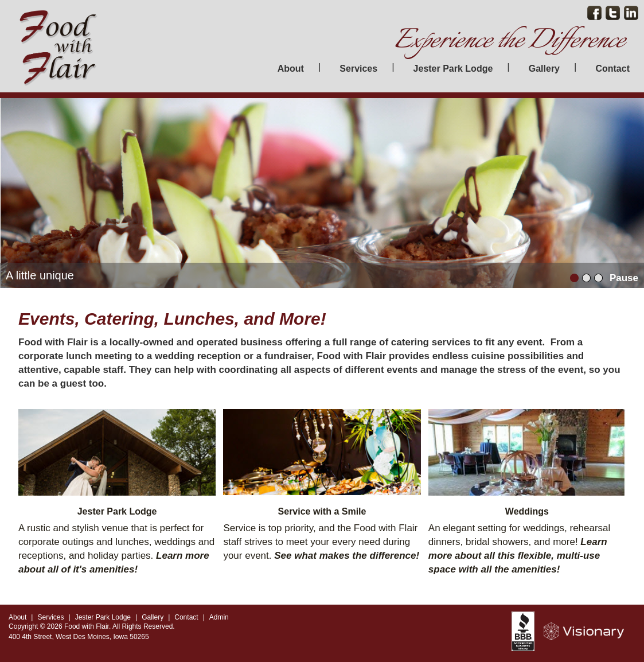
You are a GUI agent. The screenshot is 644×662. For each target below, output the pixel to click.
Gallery (544, 69)
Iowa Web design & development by (590, 631)
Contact (612, 69)
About (291, 69)
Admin (219, 617)
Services (358, 69)
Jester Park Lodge (453, 69)
